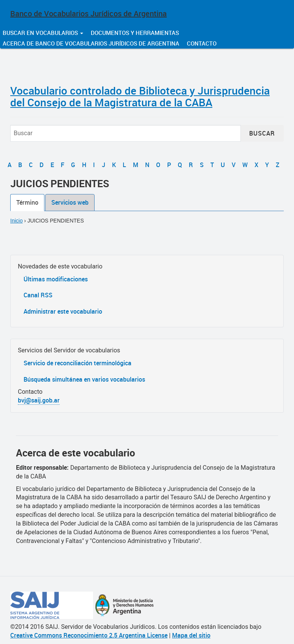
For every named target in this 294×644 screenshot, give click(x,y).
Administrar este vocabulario (63, 311)
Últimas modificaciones (56, 279)
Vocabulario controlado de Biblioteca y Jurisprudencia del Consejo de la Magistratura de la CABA (140, 96)
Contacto (202, 43)
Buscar (262, 133)
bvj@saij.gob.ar (39, 400)
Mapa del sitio (191, 635)
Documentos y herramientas (135, 33)
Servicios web (70, 202)
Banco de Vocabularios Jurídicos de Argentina (89, 13)
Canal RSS (38, 295)
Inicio (17, 221)
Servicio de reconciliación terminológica (77, 363)
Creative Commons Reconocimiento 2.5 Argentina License (89, 635)
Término (27, 202)
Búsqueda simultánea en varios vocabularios (84, 379)
